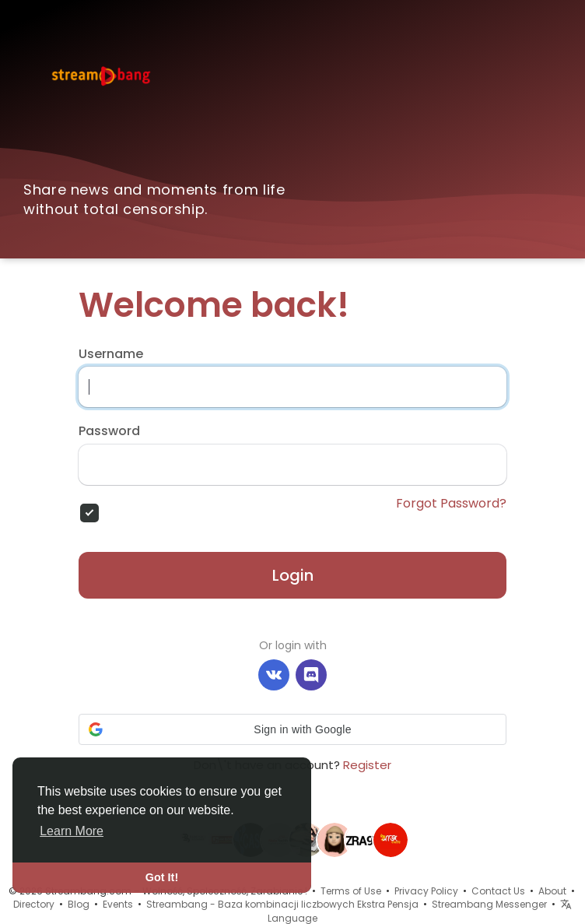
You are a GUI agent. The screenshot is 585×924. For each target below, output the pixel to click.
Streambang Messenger (489, 904)
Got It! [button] (162, 877)
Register (367, 765)
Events (118, 904)
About (552, 891)
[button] (292, 729)
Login (293, 575)
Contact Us (498, 891)
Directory (34, 904)
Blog (79, 904)
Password (109, 431)
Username (111, 354)
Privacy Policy (426, 891)
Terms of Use (351, 891)
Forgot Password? (451, 504)
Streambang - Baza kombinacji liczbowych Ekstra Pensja (282, 904)
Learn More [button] (72, 831)
